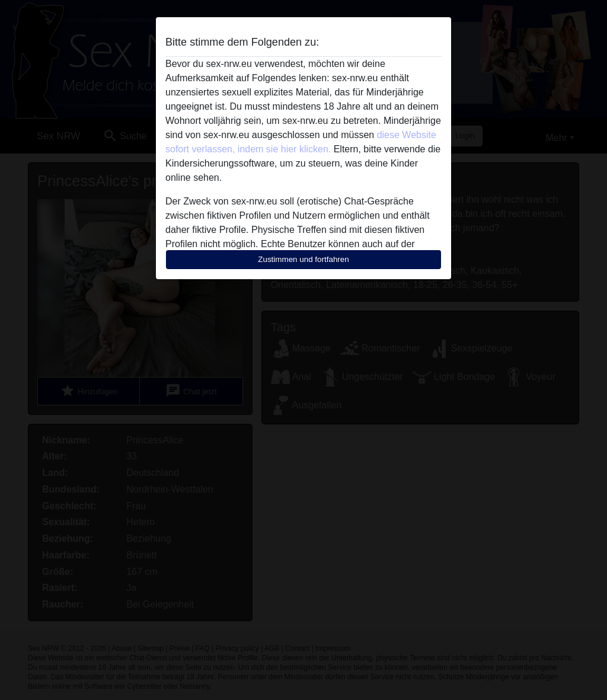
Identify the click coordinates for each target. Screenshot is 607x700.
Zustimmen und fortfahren (303, 259)
